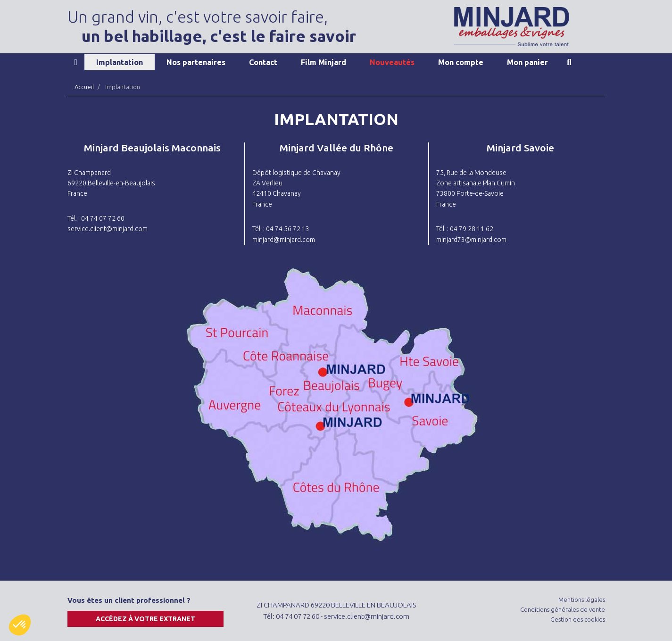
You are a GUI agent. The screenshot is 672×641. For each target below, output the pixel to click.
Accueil (76, 62)
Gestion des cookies (578, 619)
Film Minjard (324, 62)
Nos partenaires (196, 62)
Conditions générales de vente (563, 609)
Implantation (120, 62)
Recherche (569, 62)
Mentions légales (582, 599)
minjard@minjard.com (284, 240)
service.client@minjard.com (108, 229)
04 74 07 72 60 (298, 616)
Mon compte (461, 62)
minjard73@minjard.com (471, 240)
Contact (263, 62)
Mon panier (527, 62)
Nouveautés (392, 62)
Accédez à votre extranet (145, 619)
